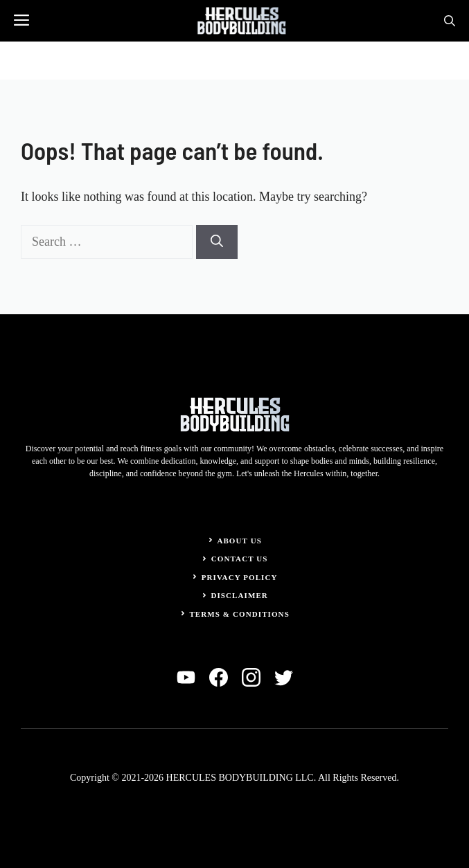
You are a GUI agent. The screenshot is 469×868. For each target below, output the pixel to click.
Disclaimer (239, 595)
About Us (239, 541)
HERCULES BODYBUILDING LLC (240, 778)
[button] (450, 21)
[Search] (217, 242)
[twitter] (284, 677)
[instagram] (251, 677)
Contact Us (240, 559)
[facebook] (219, 677)
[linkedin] (186, 677)
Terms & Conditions (239, 614)
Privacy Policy (240, 577)
